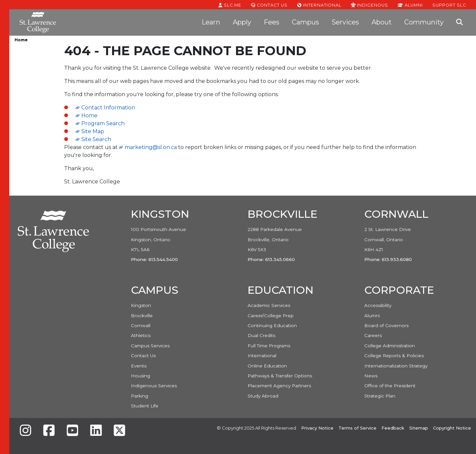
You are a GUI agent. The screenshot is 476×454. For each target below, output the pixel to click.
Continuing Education (272, 325)
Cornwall (141, 325)
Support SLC (449, 5)
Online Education (267, 366)
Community (424, 22)
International (319, 5)
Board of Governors (386, 325)
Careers (373, 335)
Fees (272, 22)
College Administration (390, 346)
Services (345, 22)
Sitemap (419, 428)
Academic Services (269, 305)
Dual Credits (261, 335)
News (371, 376)
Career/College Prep (271, 316)
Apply (242, 22)
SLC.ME (230, 5)
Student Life (145, 406)
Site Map (93, 131)
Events (139, 366)
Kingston (141, 305)
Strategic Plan (380, 396)
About (382, 22)
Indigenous (369, 5)
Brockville (142, 316)
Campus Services (150, 346)
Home (21, 40)
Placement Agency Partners (279, 386)
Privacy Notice (317, 428)
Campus (305, 22)
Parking (139, 396)
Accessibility (378, 305)
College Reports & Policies (394, 356)
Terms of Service (357, 428)
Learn (211, 22)
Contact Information (108, 108)
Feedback (393, 428)
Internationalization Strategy (396, 366)
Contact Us (269, 5)
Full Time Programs (269, 346)
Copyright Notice (452, 428)
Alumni (410, 5)
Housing (140, 376)
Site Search (96, 139)
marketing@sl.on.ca (151, 147)
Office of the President (390, 386)
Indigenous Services (154, 386)
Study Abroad (263, 396)
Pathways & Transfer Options (280, 376)
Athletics (141, 335)
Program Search (103, 123)
